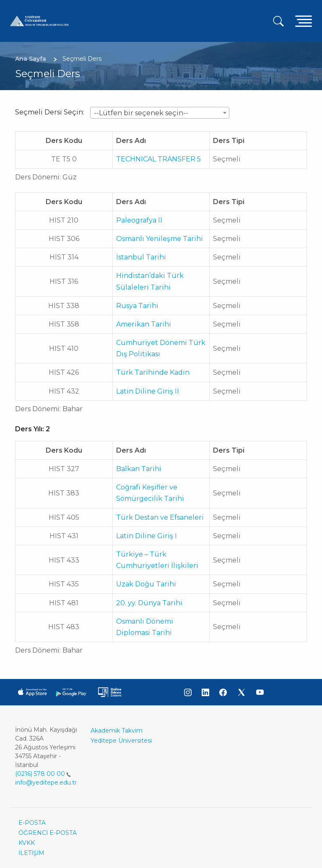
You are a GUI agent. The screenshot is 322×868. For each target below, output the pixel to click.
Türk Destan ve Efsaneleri (160, 517)
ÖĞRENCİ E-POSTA (48, 833)
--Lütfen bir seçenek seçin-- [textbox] (141, 113)
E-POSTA (32, 823)
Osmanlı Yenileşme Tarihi (160, 239)
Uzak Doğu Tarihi (146, 584)
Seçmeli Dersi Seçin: (50, 112)
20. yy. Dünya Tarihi (149, 603)
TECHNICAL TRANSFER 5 (158, 159)
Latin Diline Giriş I (147, 536)
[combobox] (160, 113)
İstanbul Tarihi (141, 257)
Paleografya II (139, 220)
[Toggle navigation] (304, 21)
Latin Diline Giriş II (148, 391)
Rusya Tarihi (137, 306)
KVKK (27, 843)
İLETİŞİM (31, 853)
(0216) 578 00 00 (43, 774)
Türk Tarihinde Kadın (153, 372)
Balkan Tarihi (139, 469)
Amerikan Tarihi (144, 324)
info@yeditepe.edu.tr (46, 782)
